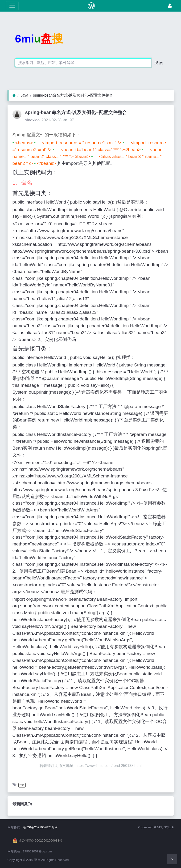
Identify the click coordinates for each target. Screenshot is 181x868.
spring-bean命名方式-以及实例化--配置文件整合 (73, 95)
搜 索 (159, 63)
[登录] (170, 6)
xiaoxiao (32, 120)
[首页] (14, 95)
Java (24, 95)
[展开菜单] (12, 6)
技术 (22, 785)
